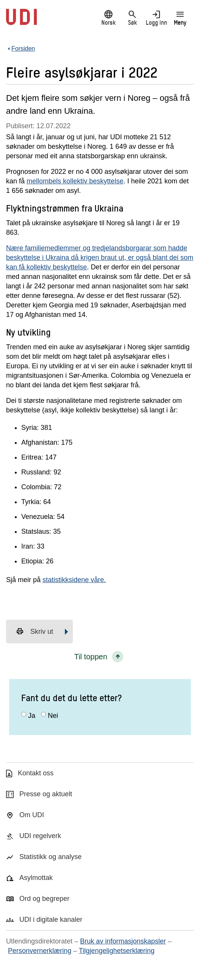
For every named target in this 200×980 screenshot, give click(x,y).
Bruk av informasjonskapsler (123, 941)
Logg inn (156, 18)
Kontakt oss (36, 773)
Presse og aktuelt (46, 794)
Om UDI (32, 815)
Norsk (108, 18)
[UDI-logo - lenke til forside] (21, 21)
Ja (32, 716)
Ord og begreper (44, 899)
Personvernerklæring (40, 951)
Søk (132, 18)
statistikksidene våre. (74, 580)
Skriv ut (35, 632)
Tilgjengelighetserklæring (117, 951)
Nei (53, 716)
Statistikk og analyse (50, 857)
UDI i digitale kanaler (51, 920)
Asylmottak (36, 878)
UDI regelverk (40, 836)
